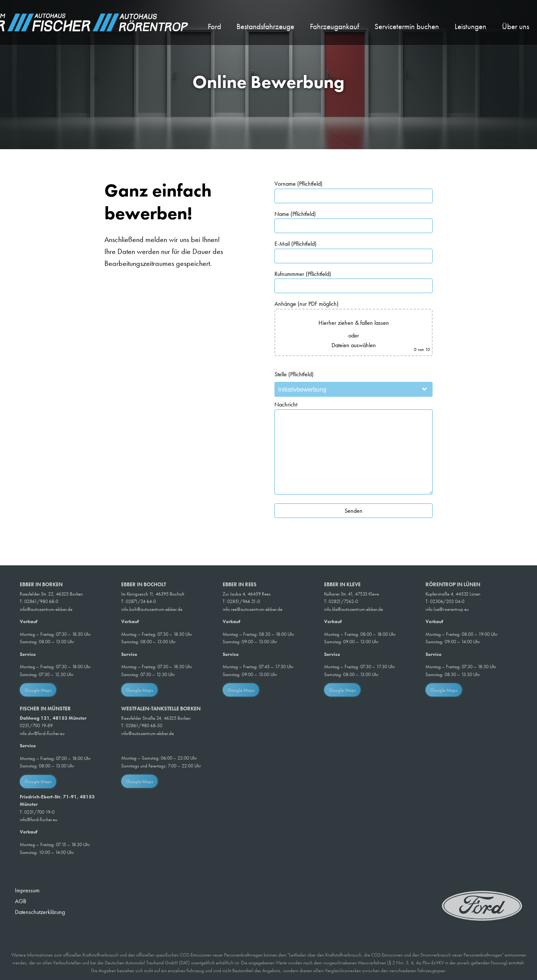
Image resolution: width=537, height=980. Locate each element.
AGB (21, 901)
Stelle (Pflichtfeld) (294, 374)
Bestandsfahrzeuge (265, 26)
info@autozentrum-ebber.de (46, 609)
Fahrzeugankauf (335, 26)
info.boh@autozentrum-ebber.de (152, 609)
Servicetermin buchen (407, 26)
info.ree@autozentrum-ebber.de (252, 609)
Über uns (516, 26)
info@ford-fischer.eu (39, 819)
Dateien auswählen (354, 345)
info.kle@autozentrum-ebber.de (354, 609)
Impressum (27, 890)
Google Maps (38, 690)
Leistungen (470, 26)
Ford (214, 26)
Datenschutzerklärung (40, 912)
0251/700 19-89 (36, 725)
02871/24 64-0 (141, 601)
